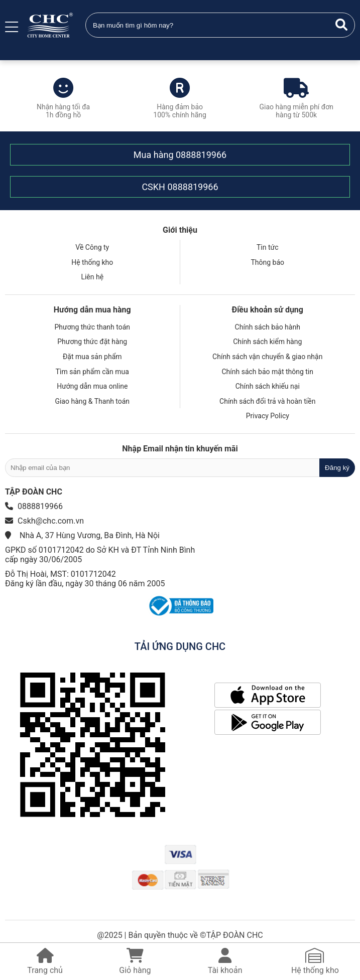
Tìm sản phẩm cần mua (92, 372)
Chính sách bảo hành (268, 327)
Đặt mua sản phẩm (92, 357)
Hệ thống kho (92, 262)
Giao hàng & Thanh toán (92, 401)
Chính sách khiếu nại (268, 386)
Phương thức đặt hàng (92, 342)
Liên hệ (92, 277)
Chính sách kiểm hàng (267, 342)
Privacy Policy (268, 416)
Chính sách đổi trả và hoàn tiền (267, 401)
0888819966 (201, 155)
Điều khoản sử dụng (268, 310)
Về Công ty (92, 247)
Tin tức (268, 247)
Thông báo (267, 262)
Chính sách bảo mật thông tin (268, 372)
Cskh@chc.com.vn (51, 521)
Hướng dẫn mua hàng (92, 310)
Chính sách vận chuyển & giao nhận (267, 357)
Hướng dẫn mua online (92, 386)
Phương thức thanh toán (92, 327)
